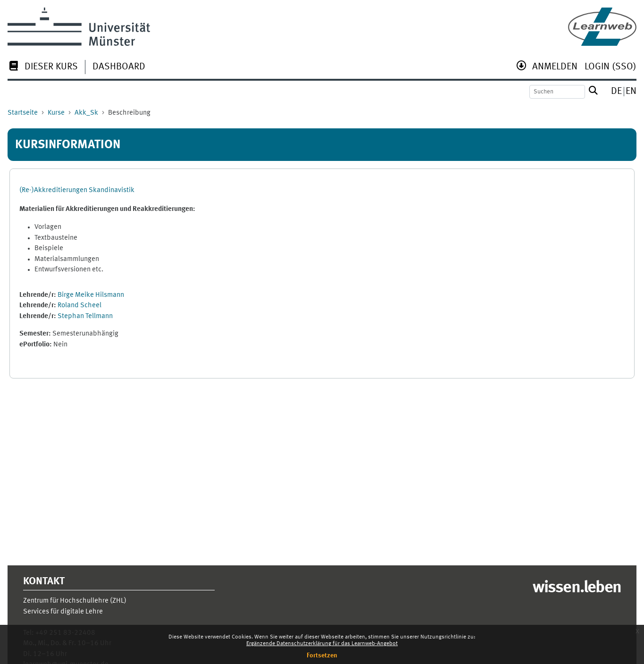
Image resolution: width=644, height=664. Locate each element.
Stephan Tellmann (85, 316)
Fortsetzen (322, 656)
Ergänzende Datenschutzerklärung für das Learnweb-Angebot (322, 644)
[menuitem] (43, 68)
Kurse (56, 113)
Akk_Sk (86, 113)
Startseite (23, 113)
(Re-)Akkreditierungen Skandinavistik (77, 190)
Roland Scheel (79, 306)
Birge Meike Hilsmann (91, 295)
